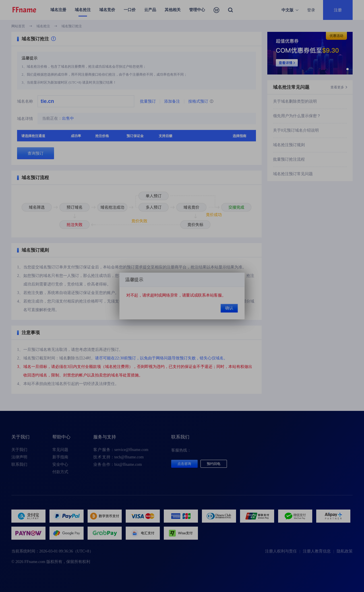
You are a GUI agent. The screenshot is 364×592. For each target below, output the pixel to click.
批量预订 (148, 101)
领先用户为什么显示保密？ (297, 116)
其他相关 (173, 10)
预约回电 (214, 464)
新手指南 (60, 457)
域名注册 (58, 10)
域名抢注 (83, 10)
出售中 (68, 118)
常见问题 (60, 450)
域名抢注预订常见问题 (293, 174)
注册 (338, 10)
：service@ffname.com (121, 450)
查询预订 (36, 153)
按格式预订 (201, 102)
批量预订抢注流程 (289, 159)
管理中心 (197, 10)
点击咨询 (184, 464)
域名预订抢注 (72, 26)
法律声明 (19, 457)
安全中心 (60, 464)
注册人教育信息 (317, 551)
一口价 (130, 10)
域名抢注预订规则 (289, 145)
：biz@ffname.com (118, 465)
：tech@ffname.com (118, 457)
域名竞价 (107, 10)
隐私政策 (345, 551)
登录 (311, 10)
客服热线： (181, 450)
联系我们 (19, 464)
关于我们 (19, 450)
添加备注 (172, 101)
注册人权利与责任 (281, 551)
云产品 (150, 10)
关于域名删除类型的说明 (295, 101)
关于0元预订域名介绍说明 (296, 130)
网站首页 (18, 26)
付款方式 (60, 472)
